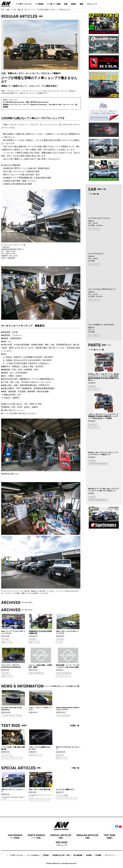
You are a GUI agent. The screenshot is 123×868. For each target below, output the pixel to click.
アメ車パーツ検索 (54, 4)
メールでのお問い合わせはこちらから (19, 413)
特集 (66, 4)
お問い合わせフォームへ (14, 410)
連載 (81, 4)
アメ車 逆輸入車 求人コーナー (22, 10)
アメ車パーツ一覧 (96, 350)
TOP (3, 10)
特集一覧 (75, 768)
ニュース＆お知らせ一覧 (69, 686)
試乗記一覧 (74, 726)
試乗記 (74, 4)
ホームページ (68, 105)
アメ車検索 (39, 4)
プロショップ (92, 4)
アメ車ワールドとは (24, 4)
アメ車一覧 (93, 194)
